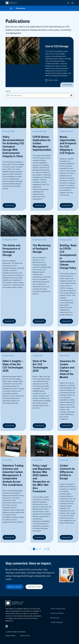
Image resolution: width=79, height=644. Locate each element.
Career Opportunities (58, 609)
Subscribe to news (34, 587)
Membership (55, 618)
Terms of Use (25, 636)
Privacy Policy (10, 636)
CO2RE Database (57, 622)
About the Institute (57, 613)
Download (67, 85)
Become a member (14, 587)
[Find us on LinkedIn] (7, 626)
